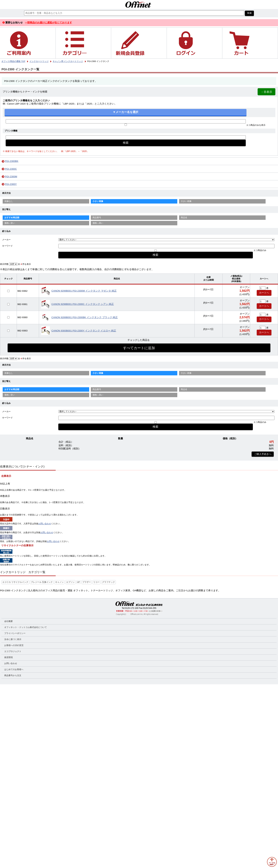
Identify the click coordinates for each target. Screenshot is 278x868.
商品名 (184, 218)
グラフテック (109, 582)
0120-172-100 (132, 608)
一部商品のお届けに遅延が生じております (48, 22)
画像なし (9, 201)
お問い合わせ (45, 524)
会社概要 (9, 621)
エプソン (70, 582)
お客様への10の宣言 (14, 645)
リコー (96, 582)
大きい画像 (186, 201)
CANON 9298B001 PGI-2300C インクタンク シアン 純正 (83, 304)
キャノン (59, 582)
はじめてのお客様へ (14, 669)
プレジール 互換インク (42, 582)
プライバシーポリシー (15, 633)
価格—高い (98, 223)
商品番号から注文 (13, 675)
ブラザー (87, 582)
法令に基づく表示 (13, 639)
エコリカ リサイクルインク (15, 582)
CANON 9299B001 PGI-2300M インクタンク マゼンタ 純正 (84, 291)
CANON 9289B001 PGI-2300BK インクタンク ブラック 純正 (85, 317)
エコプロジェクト (13, 651)
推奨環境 (9, 657)
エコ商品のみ (260, 250)
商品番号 (97, 218)
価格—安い (10, 223)
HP (79, 582)
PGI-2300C (11, 169)
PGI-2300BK (12, 161)
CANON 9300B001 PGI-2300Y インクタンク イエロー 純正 (84, 331)
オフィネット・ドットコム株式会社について (26, 627)
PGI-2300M (11, 177)
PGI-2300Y (11, 184)
